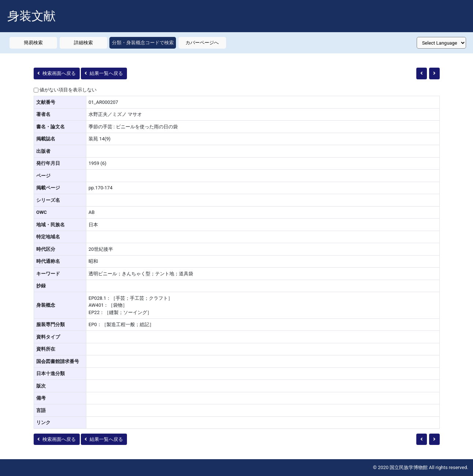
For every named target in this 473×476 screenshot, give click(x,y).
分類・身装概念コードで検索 (143, 43)
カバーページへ (202, 43)
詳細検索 (83, 43)
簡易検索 (33, 43)
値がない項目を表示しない (68, 90)
